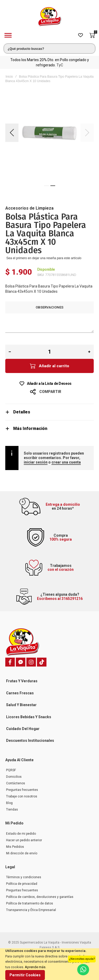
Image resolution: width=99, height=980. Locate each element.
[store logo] (50, 17)
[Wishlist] (81, 35)
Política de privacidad (22, 884)
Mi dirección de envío (22, 853)
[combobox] (49, 49)
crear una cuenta (66, 462)
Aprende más (35, 967)
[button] (12, 133)
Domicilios (14, 777)
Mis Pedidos (15, 847)
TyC (60, 65)
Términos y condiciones (24, 877)
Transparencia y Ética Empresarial (31, 910)
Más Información (30, 428)
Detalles (22, 412)
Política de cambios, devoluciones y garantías (40, 897)
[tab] (49, 412)
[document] (49, 964)
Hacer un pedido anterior (24, 840)
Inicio (9, 77)
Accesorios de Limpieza (29, 208)
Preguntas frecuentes (22, 790)
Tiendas (12, 809)
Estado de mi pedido (21, 834)
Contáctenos (16, 783)
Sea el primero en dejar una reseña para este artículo (44, 258)
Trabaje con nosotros (22, 796)
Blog (9, 803)
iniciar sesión (36, 462)
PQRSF (11, 770)
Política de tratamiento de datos (30, 903)
